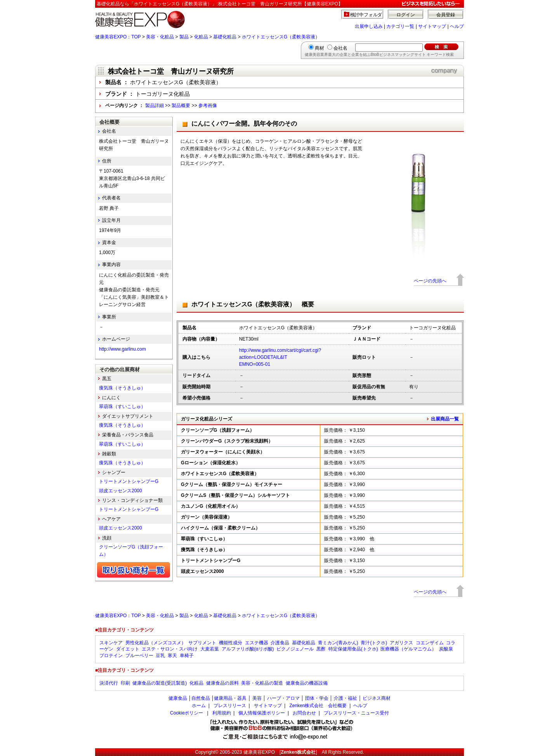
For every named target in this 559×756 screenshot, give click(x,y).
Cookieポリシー (187, 713)
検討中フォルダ (366, 15)
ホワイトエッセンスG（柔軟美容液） (281, 37)
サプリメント (202, 643)
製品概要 (181, 106)
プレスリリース (230, 706)
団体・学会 (317, 698)
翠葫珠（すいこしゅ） (122, 407)
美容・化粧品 (160, 37)
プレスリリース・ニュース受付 (356, 713)
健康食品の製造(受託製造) (160, 683)
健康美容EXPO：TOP (118, 37)
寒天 (172, 656)
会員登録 (446, 15)
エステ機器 (257, 643)
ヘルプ (457, 26)
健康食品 (178, 698)
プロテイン (111, 656)
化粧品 (201, 37)
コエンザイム (430, 643)
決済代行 (109, 683)
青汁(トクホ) (374, 643)
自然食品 (201, 698)
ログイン (406, 15)
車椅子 (187, 656)
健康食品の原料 (222, 683)
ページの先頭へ (430, 281)
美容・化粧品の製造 (262, 683)
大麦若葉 (210, 649)
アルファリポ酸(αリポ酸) (248, 649)
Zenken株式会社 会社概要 (318, 706)
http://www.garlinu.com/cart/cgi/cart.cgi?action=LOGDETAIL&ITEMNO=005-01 (280, 357)
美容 (257, 698)
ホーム (199, 706)
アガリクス (401, 643)
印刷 (125, 683)
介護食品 (280, 643)
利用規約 (222, 713)
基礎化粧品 (225, 37)
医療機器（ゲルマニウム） (408, 649)
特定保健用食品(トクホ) (353, 649)
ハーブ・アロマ (283, 698)
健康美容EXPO (259, 752)
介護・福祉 (345, 698)
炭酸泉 (446, 649)
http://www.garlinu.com (122, 349)
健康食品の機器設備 (307, 683)
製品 (184, 37)
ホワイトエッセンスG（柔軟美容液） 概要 (253, 304)
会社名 (340, 48)
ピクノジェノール (295, 649)
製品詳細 (155, 106)
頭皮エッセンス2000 (121, 491)
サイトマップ (432, 26)
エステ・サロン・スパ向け (170, 649)
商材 (319, 48)
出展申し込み (369, 26)
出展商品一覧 (445, 419)
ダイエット (128, 649)
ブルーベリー (139, 656)
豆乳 (160, 656)
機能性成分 (231, 643)
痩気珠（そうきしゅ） (122, 388)
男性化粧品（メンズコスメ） (156, 643)
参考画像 (208, 106)
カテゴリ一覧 (400, 26)
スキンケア (111, 643)
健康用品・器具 (230, 698)
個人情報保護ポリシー (262, 713)
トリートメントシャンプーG (129, 481)
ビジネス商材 (377, 698)
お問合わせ (304, 713)
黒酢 (321, 649)
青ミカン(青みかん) (338, 643)
